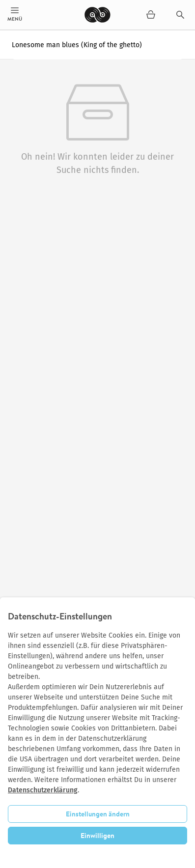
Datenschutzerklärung (43, 790)
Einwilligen (97, 836)
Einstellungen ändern (98, 814)
